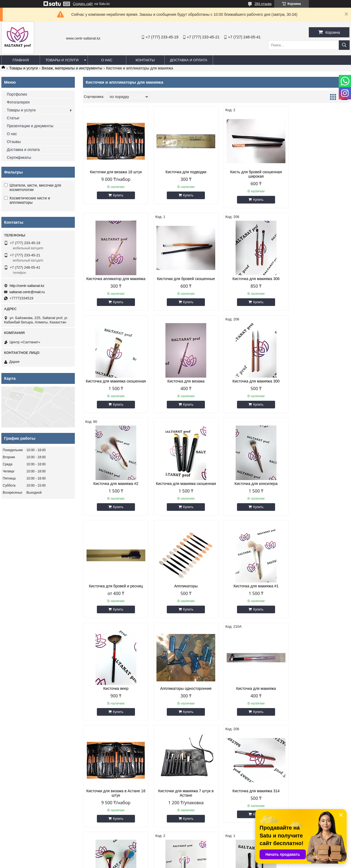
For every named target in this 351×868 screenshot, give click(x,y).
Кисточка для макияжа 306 (182, 279)
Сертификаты (19, 157)
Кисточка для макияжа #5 (182, 702)
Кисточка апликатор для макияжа (318, 174)
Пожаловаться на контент (191, 863)
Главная (21, 60)
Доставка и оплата (189, 60)
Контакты (145, 60)
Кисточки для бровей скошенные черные (318, 704)
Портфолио (17, 94)
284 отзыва (263, 4)
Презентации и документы (30, 126)
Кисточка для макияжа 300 (115, 386)
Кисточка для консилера (318, 386)
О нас (107, 60)
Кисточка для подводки (182, 172)
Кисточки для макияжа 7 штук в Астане (318, 597)
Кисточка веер (318, 492)
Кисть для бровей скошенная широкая (250, 174)
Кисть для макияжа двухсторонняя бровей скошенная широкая (250, 706)
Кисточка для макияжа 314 (115, 702)
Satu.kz (199, 858)
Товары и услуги (62, 60)
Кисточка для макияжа (182, 595)
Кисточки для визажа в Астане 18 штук (250, 597)
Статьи (13, 118)
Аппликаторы (182, 492)
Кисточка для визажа (318, 279)
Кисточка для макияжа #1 (250, 492)
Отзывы (14, 142)
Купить (117, 195)
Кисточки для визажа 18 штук (115, 172)
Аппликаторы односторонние (115, 595)
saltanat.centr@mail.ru (27, 292)
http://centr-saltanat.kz (27, 286)
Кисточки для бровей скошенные (115, 279)
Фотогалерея (18, 102)
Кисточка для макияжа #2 (182, 386)
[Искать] (344, 45)
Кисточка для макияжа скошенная (250, 281)
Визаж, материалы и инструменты (72, 68)
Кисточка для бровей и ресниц (115, 492)
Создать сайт (83, 4)
